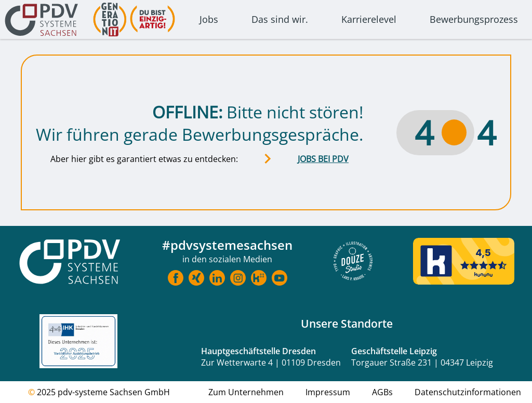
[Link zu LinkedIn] (217, 279)
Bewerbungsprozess (474, 19)
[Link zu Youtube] (280, 279)
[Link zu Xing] (196, 279)
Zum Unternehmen (246, 392)
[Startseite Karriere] (70, 263)
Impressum (328, 392)
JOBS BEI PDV (323, 159)
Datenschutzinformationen (468, 392)
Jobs (209, 19)
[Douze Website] (353, 262)
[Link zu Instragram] (238, 279)
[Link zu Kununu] (259, 279)
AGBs (382, 392)
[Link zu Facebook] (176, 279)
